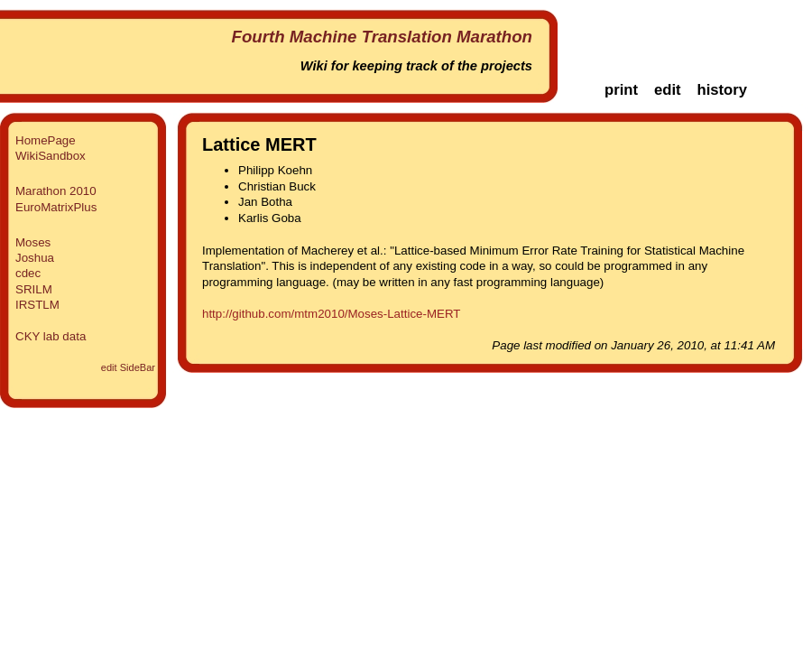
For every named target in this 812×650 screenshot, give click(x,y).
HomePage (46, 140)
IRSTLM (37, 305)
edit (668, 90)
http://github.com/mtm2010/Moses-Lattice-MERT (331, 314)
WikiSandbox (51, 156)
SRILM (34, 289)
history (722, 90)
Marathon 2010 (56, 191)
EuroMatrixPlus (56, 207)
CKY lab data (51, 336)
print (621, 90)
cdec (28, 273)
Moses (33, 242)
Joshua (35, 258)
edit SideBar (128, 367)
